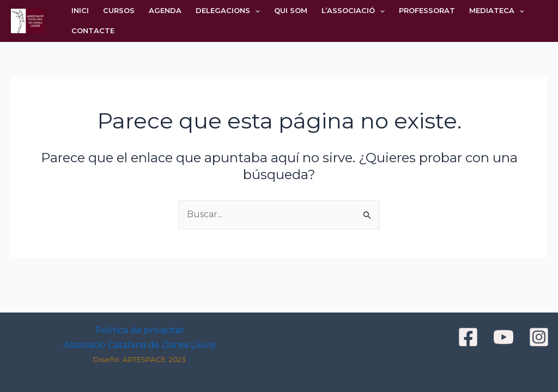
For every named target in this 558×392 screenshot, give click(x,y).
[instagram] (541, 337)
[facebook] (470, 337)
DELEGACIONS (228, 11)
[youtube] (505, 337)
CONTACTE (93, 30)
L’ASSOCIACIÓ (353, 11)
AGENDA (165, 10)
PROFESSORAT (427, 10)
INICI (80, 10)
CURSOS (119, 10)
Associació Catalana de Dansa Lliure (139, 345)
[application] (255, 11)
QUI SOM (291, 10)
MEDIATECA (497, 11)
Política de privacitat (140, 330)
